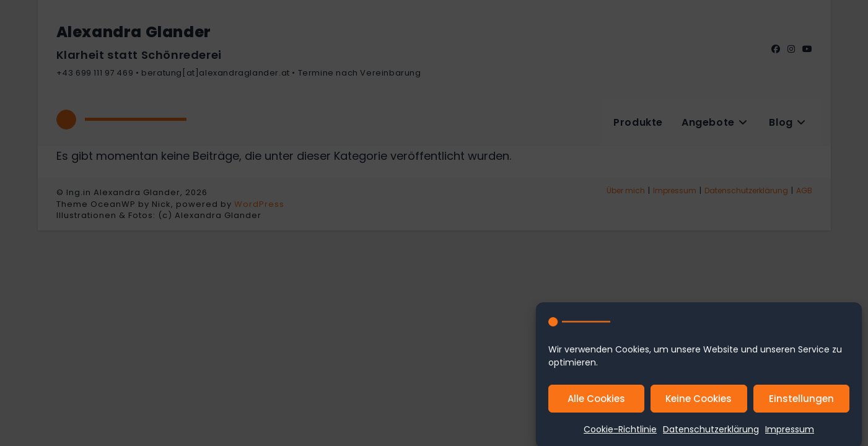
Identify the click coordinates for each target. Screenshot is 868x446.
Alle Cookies (596, 402)
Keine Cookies (699, 402)
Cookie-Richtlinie (620, 433)
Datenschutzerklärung (711, 433)
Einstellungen (801, 402)
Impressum (790, 433)
